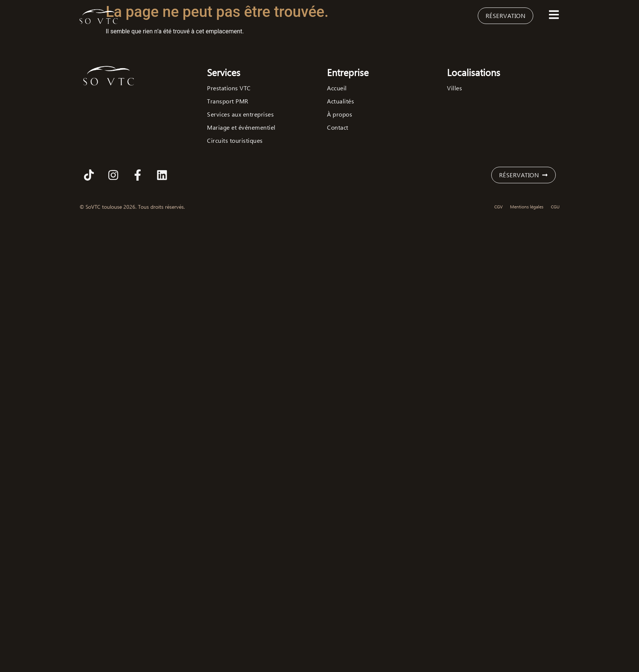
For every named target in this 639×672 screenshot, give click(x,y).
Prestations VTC (229, 88)
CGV (498, 207)
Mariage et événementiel (241, 127)
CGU (555, 207)
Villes (454, 88)
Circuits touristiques (235, 141)
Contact (338, 127)
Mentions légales (527, 207)
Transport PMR (228, 101)
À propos (340, 114)
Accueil (337, 88)
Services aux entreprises (240, 114)
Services (224, 72)
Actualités (340, 101)
